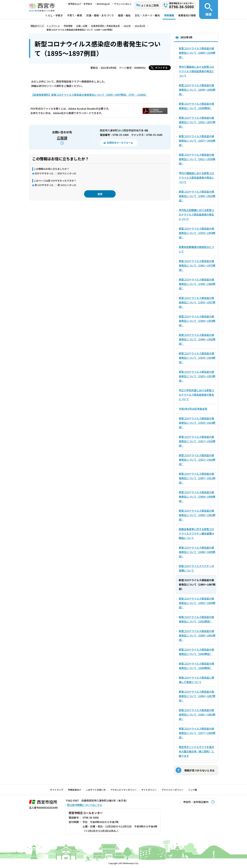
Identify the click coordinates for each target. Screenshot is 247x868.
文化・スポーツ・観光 (147, 15)
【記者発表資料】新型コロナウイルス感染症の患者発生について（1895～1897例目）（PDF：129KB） (89, 95)
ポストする (161, 68)
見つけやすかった (44, 185)
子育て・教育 (75, 15)
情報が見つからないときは (199, 770)
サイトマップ (57, 790)
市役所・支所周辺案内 (196, 802)
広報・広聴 (82, 26)
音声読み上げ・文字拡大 (80, 4)
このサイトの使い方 (96, 790)
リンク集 (193, 790)
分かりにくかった (67, 173)
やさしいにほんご (123, 4)
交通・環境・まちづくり (100, 15)
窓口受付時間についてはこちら (85, 805)
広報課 (62, 138)
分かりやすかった (44, 173)
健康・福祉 (124, 15)
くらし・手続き (54, 15)
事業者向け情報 (187, 15)
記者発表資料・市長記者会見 (105, 26)
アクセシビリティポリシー (123, 790)
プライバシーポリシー (172, 790)
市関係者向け (75, 790)
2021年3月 (140, 26)
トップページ (53, 26)
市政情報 (169, 15)
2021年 (127, 26)
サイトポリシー (149, 790)
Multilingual (103, 4)
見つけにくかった (67, 185)
